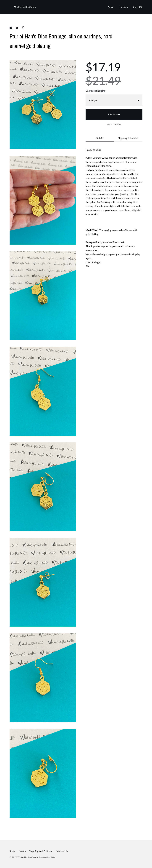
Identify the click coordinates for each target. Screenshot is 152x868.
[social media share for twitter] (17, 28)
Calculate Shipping (96, 91)
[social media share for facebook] (11, 28)
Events (124, 7)
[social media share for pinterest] (23, 28)
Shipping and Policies (41, 851)
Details (100, 138)
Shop (111, 7)
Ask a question (114, 124)
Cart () (138, 7)
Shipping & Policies (128, 138)
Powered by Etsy (47, 857)
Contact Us (62, 851)
